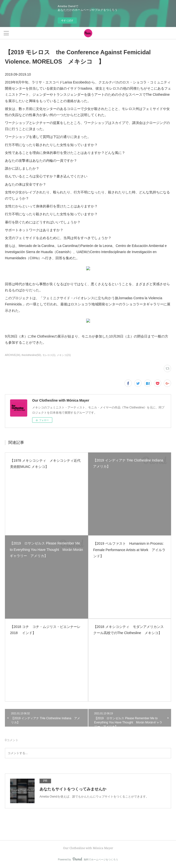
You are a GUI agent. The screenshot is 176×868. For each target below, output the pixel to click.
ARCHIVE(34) (13, 355)
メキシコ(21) (64, 355)
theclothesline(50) (31, 355)
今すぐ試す (67, 20)
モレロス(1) (49, 355)
